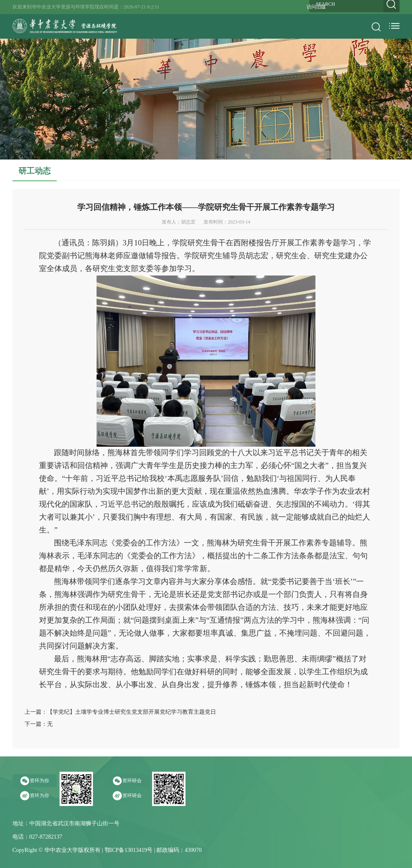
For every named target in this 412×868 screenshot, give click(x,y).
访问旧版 (316, 7)
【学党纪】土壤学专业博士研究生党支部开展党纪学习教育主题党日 (132, 712)
